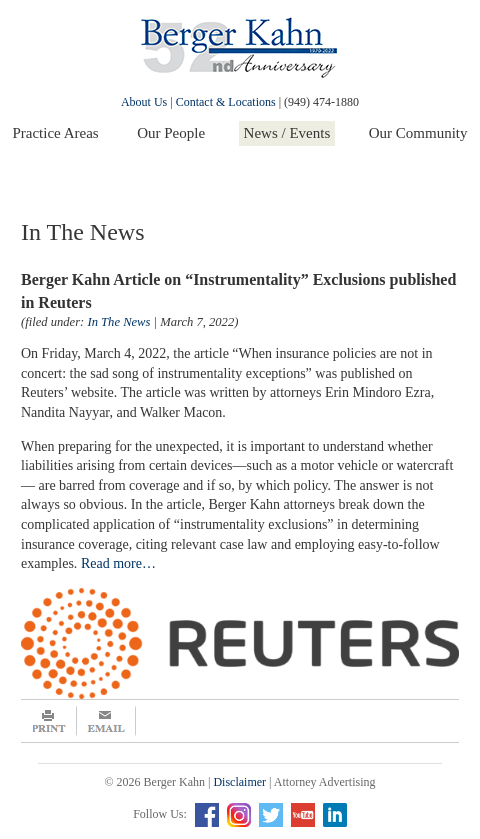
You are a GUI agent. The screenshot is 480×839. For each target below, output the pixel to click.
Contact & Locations (226, 102)
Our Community (418, 133)
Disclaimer (239, 782)
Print (49, 721)
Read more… (118, 563)
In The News (118, 322)
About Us (144, 102)
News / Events (287, 133)
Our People (171, 133)
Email (106, 721)
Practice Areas (55, 133)
